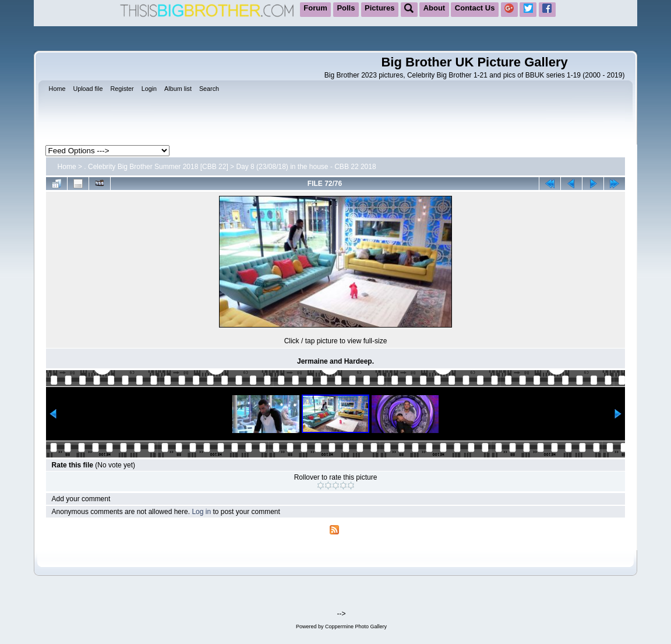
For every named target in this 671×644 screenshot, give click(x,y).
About (435, 8)
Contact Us (475, 8)
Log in (201, 512)
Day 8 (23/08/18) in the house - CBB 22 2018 (306, 167)
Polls (346, 8)
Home (67, 167)
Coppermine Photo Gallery (356, 627)
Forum (315, 8)
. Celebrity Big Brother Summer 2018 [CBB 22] (156, 167)
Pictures (379, 8)
